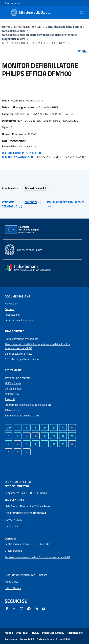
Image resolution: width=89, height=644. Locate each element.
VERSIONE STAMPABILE (12, 204)
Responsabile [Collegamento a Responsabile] (75, 633)
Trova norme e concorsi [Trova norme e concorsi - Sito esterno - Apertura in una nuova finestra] (18, 378)
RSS (83, 51)
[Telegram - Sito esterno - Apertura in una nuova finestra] (29, 608)
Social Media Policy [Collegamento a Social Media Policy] (53, 633)
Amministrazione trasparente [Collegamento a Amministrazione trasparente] (21, 339)
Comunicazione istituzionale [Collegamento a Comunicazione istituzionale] (64, 27)
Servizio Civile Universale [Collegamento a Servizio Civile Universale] (19, 320)
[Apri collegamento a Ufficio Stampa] (13, 588)
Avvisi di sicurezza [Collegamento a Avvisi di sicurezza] (14, 31)
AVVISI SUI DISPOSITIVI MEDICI (65, 204)
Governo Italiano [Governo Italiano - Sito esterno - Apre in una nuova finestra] (13, 3)
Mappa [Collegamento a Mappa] (9, 633)
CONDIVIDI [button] (33, 202)
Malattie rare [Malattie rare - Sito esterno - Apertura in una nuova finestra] (12, 394)
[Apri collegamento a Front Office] (12, 582)
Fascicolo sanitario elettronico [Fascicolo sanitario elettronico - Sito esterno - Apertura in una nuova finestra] (22, 415)
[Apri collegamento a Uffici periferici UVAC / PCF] (11, 526)
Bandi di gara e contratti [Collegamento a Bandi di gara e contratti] (19, 354)
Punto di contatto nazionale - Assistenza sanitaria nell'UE (38, 557)
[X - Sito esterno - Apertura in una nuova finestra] (14, 609)
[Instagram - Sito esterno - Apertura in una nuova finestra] (21, 608)
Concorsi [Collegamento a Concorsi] (10, 309)
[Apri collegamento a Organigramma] (13, 551)
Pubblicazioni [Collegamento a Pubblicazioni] (12, 315)
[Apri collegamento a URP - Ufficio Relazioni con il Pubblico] (26, 575)
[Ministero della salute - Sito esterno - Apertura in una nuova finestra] (23, 250)
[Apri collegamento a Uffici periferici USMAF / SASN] (13, 520)
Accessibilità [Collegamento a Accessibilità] (27, 639)
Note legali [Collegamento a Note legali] (22, 633)
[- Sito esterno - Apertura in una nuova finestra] (44, 608)
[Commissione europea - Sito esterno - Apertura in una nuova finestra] (22, 230)
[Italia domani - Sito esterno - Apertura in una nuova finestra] (30, 268)
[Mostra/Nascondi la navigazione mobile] (4, 12)
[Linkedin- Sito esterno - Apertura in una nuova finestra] (36, 608)
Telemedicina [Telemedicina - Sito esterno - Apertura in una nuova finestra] (12, 410)
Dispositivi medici (35, 188)
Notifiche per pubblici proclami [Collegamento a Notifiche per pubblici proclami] (22, 359)
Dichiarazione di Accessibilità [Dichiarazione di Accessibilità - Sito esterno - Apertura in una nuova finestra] (54, 639)
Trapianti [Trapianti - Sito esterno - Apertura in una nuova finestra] (10, 399)
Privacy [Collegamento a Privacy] (35, 633)
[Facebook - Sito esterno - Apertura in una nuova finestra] (7, 608)
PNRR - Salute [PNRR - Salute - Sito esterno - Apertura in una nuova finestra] (13, 383)
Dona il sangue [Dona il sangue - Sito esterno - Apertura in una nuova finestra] (13, 389)
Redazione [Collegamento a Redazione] (11, 639)
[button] (82, 12)
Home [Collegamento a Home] (6, 27)
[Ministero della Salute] (36, 12)
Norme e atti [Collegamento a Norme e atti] (12, 304)
